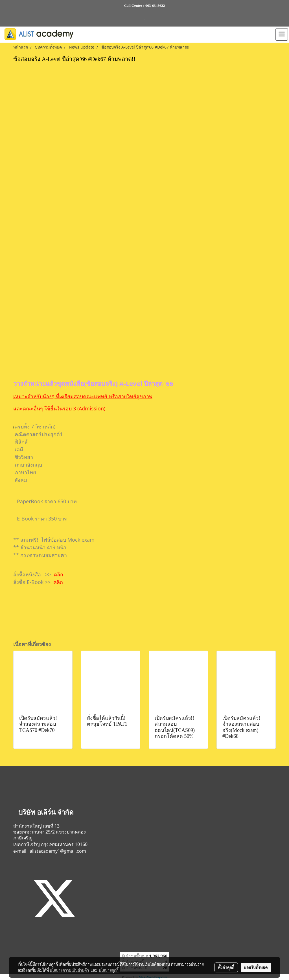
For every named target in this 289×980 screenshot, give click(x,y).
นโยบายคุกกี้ (109, 970)
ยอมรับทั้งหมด (256, 967)
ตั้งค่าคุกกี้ (226, 967)
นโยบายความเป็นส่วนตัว (69, 970)
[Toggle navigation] (282, 34)
